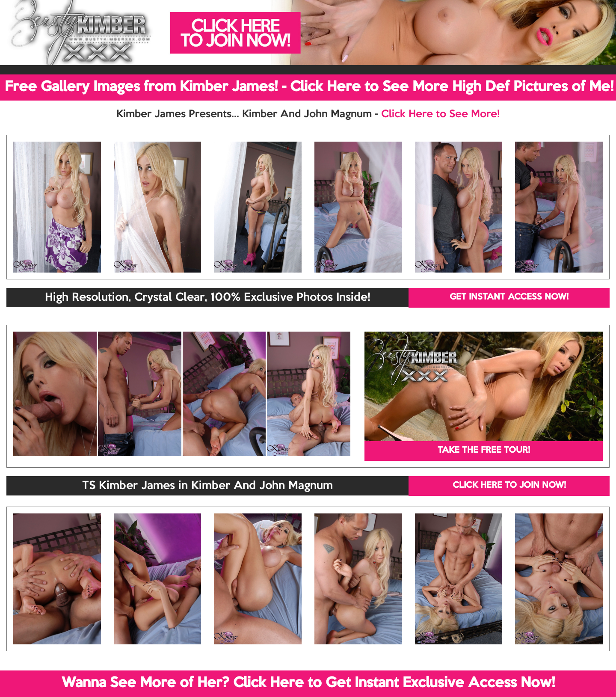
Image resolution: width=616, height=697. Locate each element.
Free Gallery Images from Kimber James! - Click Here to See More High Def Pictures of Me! (309, 87)
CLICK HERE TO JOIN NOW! (509, 486)
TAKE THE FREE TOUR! (484, 451)
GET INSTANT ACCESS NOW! (509, 297)
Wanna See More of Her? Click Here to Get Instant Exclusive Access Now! (308, 683)
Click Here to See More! (440, 114)
